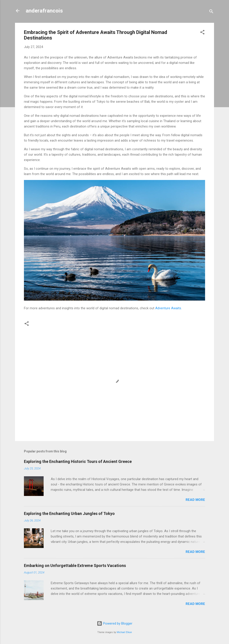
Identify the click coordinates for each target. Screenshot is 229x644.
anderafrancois (44, 11)
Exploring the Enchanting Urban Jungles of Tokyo (69, 513)
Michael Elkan (124, 632)
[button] (202, 33)
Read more (195, 500)
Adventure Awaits (168, 308)
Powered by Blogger (115, 623)
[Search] (211, 12)
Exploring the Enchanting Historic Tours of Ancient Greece (78, 461)
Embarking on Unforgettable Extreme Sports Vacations (75, 566)
